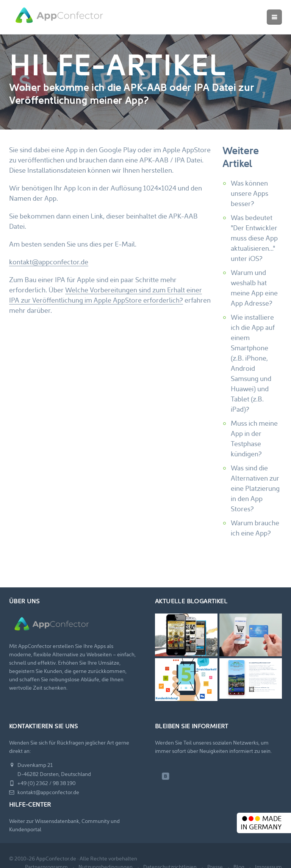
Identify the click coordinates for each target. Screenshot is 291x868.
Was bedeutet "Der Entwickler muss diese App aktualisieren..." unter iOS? (254, 239)
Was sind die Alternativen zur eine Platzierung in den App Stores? (255, 489)
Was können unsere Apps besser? (250, 194)
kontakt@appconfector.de (49, 263)
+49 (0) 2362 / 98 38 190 (42, 784)
